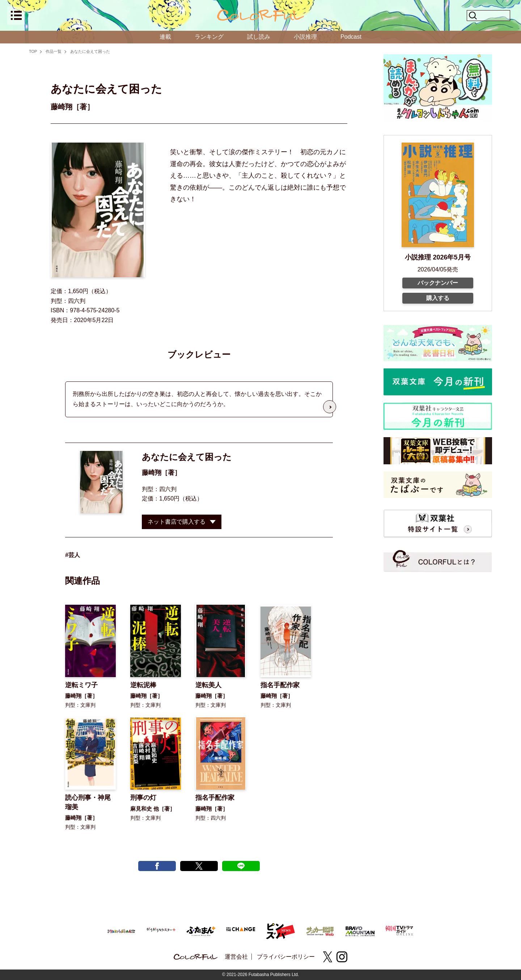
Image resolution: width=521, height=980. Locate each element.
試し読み (259, 37)
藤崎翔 (152, 473)
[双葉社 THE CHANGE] (241, 931)
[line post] (241, 866)
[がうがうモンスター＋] (161, 931)
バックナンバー (438, 283)
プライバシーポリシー (286, 957)
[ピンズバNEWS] (280, 927)
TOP (33, 51)
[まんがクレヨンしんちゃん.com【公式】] (121, 930)
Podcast (351, 37)
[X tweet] (199, 866)
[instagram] (342, 957)
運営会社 (236, 957)
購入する (438, 298)
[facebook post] (157, 866)
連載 (165, 37)
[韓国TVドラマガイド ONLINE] (400, 930)
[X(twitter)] (327, 957)
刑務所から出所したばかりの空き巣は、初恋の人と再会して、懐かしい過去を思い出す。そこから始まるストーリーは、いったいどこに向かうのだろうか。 (197, 399)
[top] (260, 16)
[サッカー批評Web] (320, 930)
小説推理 (305, 37)
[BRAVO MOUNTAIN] (360, 930)
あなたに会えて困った (90, 51)
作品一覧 (54, 51)
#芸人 (73, 555)
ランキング (209, 37)
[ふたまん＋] (201, 930)
